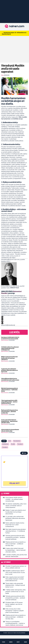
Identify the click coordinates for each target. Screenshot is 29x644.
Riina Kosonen (5, 340)
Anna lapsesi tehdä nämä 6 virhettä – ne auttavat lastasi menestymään (10, 338)
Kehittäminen (5, 444)
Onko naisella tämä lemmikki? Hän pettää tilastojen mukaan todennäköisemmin (15, 579)
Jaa (24, 453)
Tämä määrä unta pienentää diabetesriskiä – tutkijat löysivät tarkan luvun (15, 585)
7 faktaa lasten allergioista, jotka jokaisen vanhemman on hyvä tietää (15, 592)
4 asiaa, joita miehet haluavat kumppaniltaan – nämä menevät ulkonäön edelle (9, 421)
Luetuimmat (7, 562)
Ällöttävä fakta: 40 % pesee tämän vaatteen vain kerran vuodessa (14, 604)
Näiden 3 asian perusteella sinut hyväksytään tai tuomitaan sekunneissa (9, 358)
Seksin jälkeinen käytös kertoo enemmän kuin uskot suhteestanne (10, 379)
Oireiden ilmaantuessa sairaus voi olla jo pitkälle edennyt (16, 567)
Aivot (10, 441)
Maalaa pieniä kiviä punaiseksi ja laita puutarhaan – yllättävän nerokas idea (9, 411)
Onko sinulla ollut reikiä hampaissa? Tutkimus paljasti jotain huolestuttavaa (14, 611)
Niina (2, 75)
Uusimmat (6, 494)
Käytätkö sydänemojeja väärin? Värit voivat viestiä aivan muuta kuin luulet (15, 572)
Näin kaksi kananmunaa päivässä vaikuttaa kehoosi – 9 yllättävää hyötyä (9, 390)
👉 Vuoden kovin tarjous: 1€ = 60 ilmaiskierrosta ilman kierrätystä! (14, 33)
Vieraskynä (20, 444)
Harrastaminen (17, 441)
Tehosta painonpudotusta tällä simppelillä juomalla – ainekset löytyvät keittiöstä (9, 402)
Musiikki (13, 444)
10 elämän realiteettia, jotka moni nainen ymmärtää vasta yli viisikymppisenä (10, 348)
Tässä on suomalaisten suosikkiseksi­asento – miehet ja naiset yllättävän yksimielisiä (15, 623)
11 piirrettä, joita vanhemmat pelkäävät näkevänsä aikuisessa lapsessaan (9, 370)
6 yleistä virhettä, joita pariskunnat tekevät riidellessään (10, 430)
